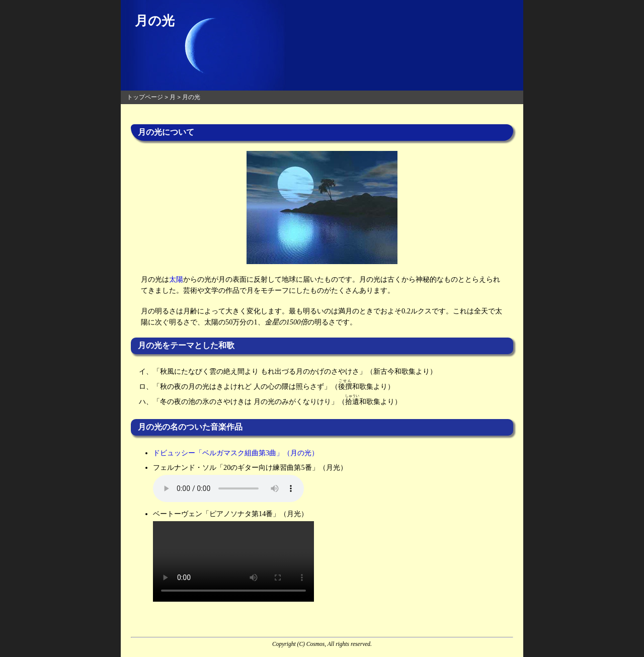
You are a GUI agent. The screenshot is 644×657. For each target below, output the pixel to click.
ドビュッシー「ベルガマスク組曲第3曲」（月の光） (236, 453)
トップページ (145, 97)
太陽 (176, 279)
